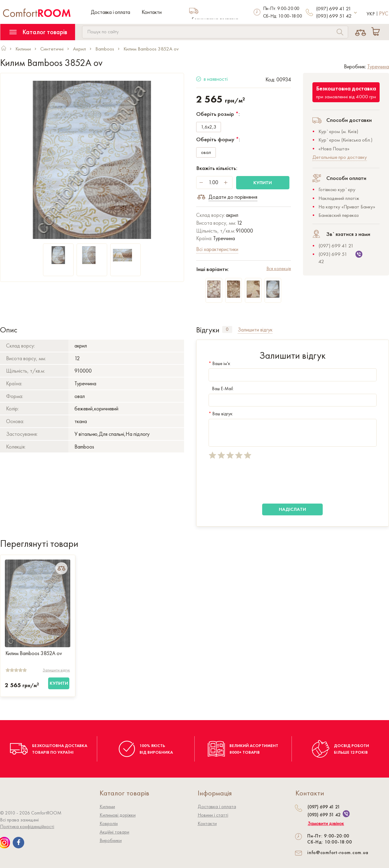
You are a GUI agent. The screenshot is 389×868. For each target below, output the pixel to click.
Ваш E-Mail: (221, 389)
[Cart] (377, 32)
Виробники (111, 840)
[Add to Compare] (61, 568)
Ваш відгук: (221, 414)
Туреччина (378, 66)
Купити (263, 183)
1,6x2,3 (209, 127)
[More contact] (356, 13)
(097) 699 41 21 (334, 8)
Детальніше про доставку (340, 157)
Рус (384, 13)
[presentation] (255, 481)
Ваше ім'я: (220, 364)
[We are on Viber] (346, 814)
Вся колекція (279, 268)
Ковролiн (109, 823)
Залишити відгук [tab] (255, 330)
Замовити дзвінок (326, 824)
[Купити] (59, 683)
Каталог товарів (38, 32)
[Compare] (360, 32)
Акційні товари (114, 832)
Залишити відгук (56, 670)
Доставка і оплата (111, 12)
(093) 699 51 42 (334, 16)
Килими (107, 806)
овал (206, 153)
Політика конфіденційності (27, 826)
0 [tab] (227, 329)
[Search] (340, 33)
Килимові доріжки (118, 815)
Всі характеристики (217, 249)
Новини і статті (213, 815)
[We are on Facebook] (18, 843)
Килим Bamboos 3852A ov (34, 653)
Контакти (152, 12)
